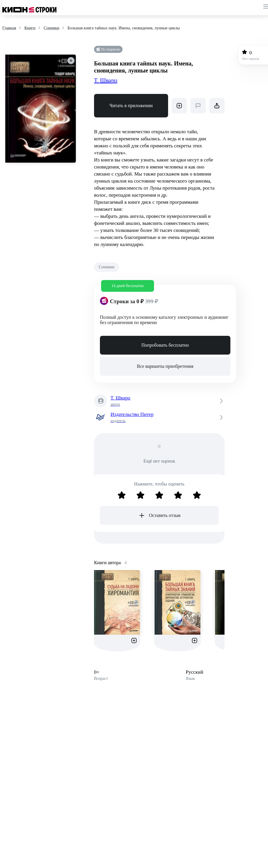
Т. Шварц (106, 80)
